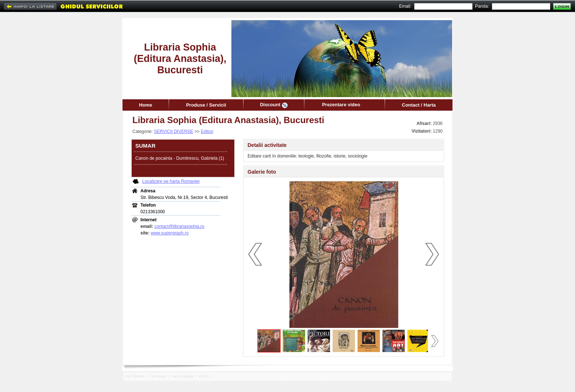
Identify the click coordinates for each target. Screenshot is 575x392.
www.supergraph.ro (170, 233)
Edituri (207, 132)
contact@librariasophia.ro (179, 226)
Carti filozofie (135, 376)
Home (146, 105)
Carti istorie (158, 376)
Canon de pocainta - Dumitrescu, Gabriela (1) (180, 158)
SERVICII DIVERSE (174, 132)
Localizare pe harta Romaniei (171, 181)
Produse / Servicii (206, 105)
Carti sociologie (183, 376)
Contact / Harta (419, 105)
